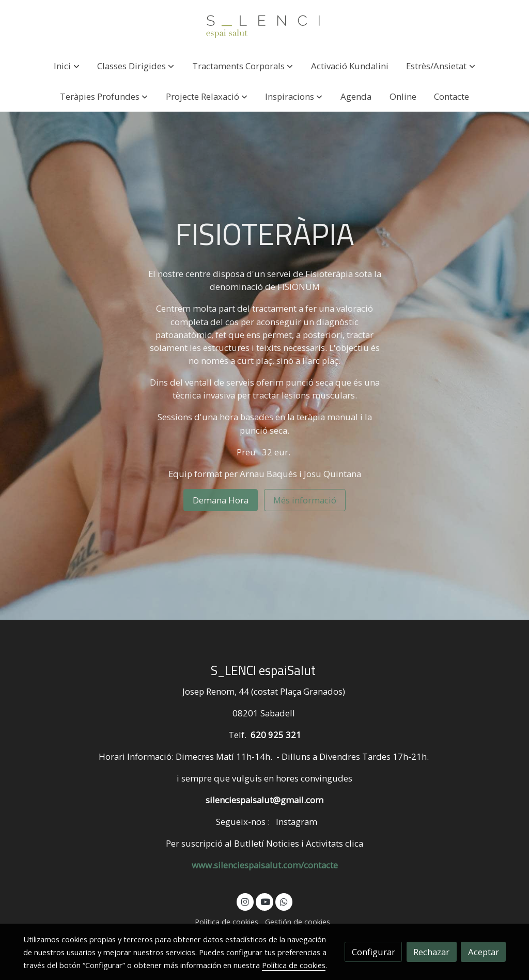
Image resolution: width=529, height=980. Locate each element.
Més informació (305, 500)
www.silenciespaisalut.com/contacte (265, 865)
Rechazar (431, 952)
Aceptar (484, 952)
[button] (67, 66)
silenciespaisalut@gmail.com (264, 800)
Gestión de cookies (298, 922)
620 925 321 (276, 735)
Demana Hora (221, 500)
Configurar (374, 952)
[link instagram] (245, 901)
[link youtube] (265, 901)
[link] (264, 25)
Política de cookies (227, 922)
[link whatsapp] (284, 901)
